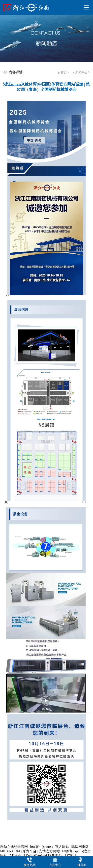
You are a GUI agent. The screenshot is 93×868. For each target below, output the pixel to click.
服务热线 (30, 865)
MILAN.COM (10, 851)
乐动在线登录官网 (14, 847)
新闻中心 (81, 72)
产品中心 (55, 865)
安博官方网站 (49, 851)
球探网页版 (80, 847)
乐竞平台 (30, 851)
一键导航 (80, 865)
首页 (64, 72)
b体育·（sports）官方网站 (50, 847)
